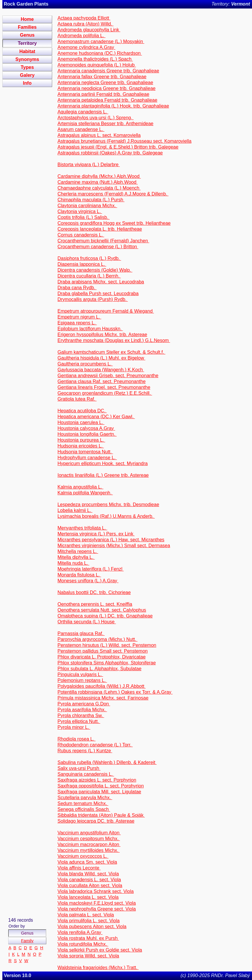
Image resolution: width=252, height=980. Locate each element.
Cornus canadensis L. (81, 235)
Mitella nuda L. (73, 563)
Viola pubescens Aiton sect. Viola (92, 927)
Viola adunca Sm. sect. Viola (87, 862)
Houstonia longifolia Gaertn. (87, 434)
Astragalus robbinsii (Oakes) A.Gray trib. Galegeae (110, 153)
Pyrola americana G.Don (84, 704)
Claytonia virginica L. (80, 211)
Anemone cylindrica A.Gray (86, 47)
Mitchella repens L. (78, 551)
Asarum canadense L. (81, 129)
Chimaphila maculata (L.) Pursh (91, 200)
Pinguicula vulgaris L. (80, 674)
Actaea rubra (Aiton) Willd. (85, 24)
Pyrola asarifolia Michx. (82, 710)
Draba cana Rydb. (77, 288)
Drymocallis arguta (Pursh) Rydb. (93, 299)
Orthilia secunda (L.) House (87, 622)
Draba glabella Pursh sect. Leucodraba (98, 294)
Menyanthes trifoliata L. (82, 528)
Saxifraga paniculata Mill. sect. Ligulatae (99, 792)
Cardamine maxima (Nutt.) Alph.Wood (98, 182)
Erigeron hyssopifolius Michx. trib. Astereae (102, 335)
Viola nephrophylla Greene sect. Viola (97, 909)
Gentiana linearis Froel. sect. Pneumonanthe (104, 387)
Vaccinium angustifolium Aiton (89, 833)
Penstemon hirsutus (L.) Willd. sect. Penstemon (107, 645)
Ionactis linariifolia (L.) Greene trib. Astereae (103, 475)
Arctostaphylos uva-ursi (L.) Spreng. (96, 118)
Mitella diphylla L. (76, 557)
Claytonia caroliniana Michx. (87, 206)
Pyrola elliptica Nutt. (79, 721)
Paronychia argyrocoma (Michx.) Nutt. (97, 639)
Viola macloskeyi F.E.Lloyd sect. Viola (97, 903)
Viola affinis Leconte (79, 868)
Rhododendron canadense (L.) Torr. (95, 745)
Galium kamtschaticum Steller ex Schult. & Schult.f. (111, 352)
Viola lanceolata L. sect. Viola (88, 897)
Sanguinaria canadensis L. (86, 774)
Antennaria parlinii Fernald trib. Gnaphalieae (103, 94)
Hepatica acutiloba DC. (82, 411)
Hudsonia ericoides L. (81, 446)
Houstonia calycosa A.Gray (86, 428)
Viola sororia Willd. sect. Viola (88, 956)
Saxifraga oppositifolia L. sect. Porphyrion (101, 786)
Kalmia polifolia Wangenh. (85, 493)
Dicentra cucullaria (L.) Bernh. (89, 276)
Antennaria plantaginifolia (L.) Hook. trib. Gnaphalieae (113, 106)
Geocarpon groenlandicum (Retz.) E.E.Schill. (105, 393)
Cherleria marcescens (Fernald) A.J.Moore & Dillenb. (113, 194)
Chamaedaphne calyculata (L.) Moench (99, 188)
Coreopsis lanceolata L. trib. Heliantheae (100, 229)
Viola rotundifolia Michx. (83, 944)
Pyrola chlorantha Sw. (81, 716)
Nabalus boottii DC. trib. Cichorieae (94, 592)
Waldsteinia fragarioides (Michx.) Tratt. (98, 968)
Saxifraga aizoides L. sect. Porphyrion (97, 780)
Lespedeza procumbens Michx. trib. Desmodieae (108, 505)
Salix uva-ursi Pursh (79, 768)
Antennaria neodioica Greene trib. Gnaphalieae (106, 88)
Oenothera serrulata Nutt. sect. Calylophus (102, 610)
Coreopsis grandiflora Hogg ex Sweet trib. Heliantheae (114, 223)
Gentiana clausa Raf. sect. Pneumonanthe (102, 381)
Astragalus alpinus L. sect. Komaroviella (99, 135)
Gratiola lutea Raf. (77, 399)
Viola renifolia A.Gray (80, 932)
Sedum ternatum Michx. (83, 803)
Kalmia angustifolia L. (80, 487)
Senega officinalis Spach (84, 809)
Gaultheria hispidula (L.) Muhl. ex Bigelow (101, 358)
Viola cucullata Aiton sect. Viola (90, 885)
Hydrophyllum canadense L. (87, 458)
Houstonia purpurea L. (81, 440)
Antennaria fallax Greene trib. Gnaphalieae (102, 77)
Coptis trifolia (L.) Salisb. (84, 217)
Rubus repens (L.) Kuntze (85, 751)
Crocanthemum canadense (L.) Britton (98, 247)
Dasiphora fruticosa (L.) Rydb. (89, 258)
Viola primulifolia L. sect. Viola (88, 921)
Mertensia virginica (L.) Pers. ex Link (96, 534)
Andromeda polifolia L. (81, 36)
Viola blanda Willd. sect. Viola (88, 874)
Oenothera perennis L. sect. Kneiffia (95, 604)
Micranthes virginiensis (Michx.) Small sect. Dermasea (114, 546)
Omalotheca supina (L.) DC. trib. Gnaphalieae (105, 616)
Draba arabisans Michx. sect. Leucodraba (101, 282)
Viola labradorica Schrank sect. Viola (96, 891)
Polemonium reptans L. (82, 680)
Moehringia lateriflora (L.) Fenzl (91, 569)
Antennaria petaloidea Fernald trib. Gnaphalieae (107, 100)
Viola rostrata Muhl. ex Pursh (88, 938)
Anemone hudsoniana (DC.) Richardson (100, 53)
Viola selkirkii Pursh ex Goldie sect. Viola (100, 950)
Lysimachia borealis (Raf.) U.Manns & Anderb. (106, 516)
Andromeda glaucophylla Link (89, 30)
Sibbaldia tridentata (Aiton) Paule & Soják (101, 815)
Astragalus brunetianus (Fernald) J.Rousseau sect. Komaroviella (124, 141)
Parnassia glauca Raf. (81, 633)
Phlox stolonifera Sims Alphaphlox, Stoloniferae (107, 663)
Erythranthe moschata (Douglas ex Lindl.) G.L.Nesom (114, 340)
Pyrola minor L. (74, 727)
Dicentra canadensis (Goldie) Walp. (95, 270)
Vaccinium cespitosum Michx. (89, 839)
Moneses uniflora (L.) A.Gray (88, 581)
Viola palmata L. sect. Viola (86, 915)
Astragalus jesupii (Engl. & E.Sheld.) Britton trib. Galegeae (118, 147)
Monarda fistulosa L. (79, 575)
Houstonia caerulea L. (81, 422)
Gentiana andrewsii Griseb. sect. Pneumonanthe (108, 376)
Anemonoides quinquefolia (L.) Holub (97, 65)
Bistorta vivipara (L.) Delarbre (89, 165)
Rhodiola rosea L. (76, 739)
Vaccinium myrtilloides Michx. (88, 850)
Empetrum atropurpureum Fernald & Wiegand (106, 311)
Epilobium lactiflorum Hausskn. (90, 329)
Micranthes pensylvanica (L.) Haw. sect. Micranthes (111, 540)
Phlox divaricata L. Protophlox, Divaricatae (102, 657)
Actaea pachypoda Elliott (84, 18)
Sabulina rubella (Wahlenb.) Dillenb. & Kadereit (107, 762)
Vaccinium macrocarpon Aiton (89, 844)
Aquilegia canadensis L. (83, 112)
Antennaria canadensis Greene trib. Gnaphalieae (108, 71)
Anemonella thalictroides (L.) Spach (95, 59)
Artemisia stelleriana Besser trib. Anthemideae (105, 124)
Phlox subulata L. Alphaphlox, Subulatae (99, 669)
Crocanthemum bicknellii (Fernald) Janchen (103, 241)
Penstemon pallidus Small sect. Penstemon (103, 651)
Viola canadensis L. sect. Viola (89, 880)
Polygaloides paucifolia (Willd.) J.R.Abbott (102, 686)
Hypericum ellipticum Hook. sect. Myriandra (103, 463)
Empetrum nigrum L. (79, 317)
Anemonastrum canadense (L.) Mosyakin (101, 41)
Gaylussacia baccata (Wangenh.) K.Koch (101, 370)
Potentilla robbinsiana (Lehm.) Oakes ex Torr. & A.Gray (115, 692)
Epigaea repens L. (77, 323)
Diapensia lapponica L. (82, 264)
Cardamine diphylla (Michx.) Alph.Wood (99, 176)
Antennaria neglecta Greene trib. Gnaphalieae (105, 82)
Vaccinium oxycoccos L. (83, 856)
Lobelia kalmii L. (75, 510)
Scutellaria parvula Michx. (85, 798)
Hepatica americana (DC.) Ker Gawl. (96, 417)
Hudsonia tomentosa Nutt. (85, 452)
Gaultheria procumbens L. (85, 364)
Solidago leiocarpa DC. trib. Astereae (96, 821)
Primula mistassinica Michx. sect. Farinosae (103, 698)
